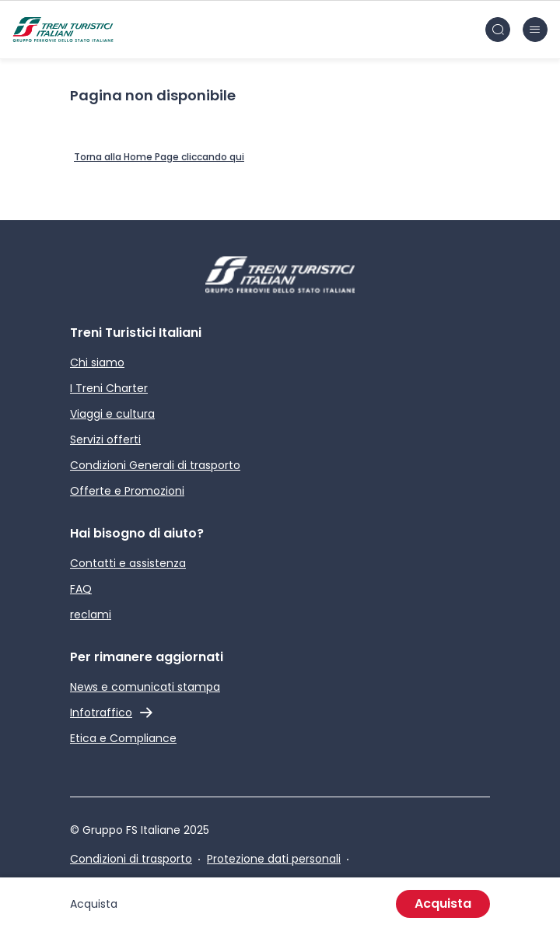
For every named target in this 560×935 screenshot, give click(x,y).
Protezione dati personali (274, 859)
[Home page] (63, 30)
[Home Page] (159, 158)
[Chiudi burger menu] (535, 30)
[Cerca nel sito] (498, 30)
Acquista (443, 903)
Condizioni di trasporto (131, 859)
